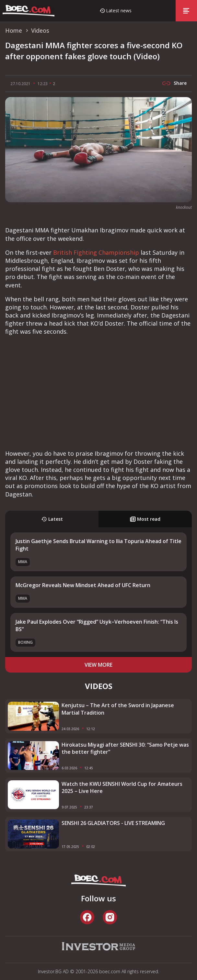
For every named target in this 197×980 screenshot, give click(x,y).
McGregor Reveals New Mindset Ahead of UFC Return (83, 585)
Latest (52, 519)
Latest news (119, 11)
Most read (145, 519)
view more (98, 665)
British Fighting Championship (96, 252)
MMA (23, 562)
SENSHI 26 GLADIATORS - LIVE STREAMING (113, 823)
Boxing (25, 642)
